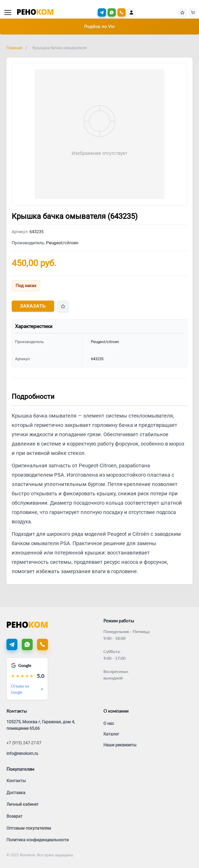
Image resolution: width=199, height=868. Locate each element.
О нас (109, 723)
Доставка (16, 793)
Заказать (33, 306)
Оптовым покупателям (29, 828)
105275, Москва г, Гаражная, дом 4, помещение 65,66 (41, 725)
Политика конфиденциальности (38, 840)
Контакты (16, 781)
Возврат (15, 816)
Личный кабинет (23, 804)
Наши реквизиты (120, 745)
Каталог (111, 734)
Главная (14, 48)
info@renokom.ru (22, 754)
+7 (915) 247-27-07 (24, 743)
